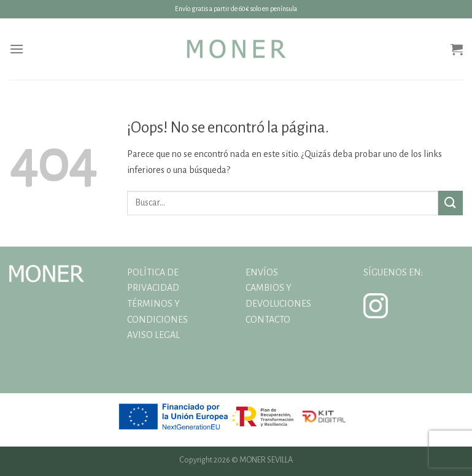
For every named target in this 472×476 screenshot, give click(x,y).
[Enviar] (451, 203)
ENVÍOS (262, 272)
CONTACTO (268, 320)
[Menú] (17, 49)
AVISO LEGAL (153, 335)
